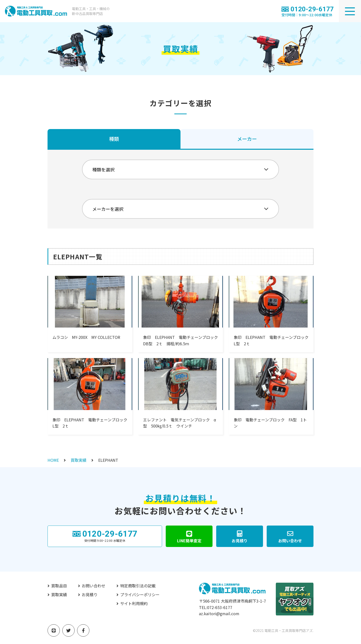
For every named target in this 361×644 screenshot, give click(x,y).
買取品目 (59, 586)
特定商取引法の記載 (138, 586)
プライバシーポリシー (140, 594)
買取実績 (79, 460)
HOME (53, 460)
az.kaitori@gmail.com (219, 613)
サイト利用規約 (134, 603)
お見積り (90, 594)
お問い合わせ (94, 586)
